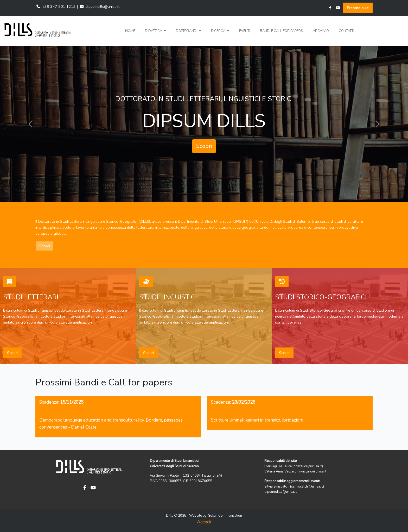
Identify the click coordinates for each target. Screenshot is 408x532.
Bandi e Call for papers (281, 31)
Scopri (204, 146)
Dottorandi (189, 31)
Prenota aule (358, 8)
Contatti (346, 31)
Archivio (321, 31)
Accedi (204, 522)
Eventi (245, 31)
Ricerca (220, 31)
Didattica (155, 31)
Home (130, 31)
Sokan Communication (225, 516)
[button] (155, 31)
